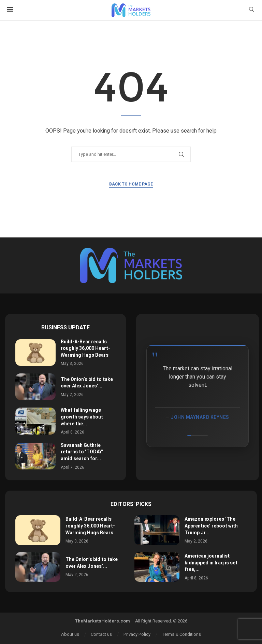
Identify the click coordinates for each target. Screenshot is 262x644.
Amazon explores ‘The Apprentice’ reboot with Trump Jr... (211, 526)
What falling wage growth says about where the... (82, 417)
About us (70, 634)
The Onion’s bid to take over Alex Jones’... (87, 383)
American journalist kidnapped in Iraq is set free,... (211, 563)
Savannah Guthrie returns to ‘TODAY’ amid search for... (82, 452)
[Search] (251, 10)
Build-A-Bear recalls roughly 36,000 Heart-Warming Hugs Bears (85, 348)
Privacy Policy (137, 634)
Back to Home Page (131, 184)
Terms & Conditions (181, 634)
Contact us (101, 634)
